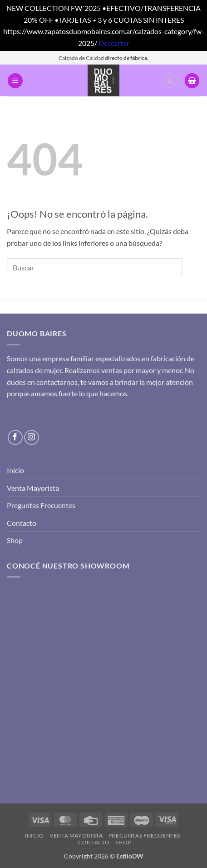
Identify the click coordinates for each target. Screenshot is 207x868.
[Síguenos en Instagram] (32, 437)
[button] (15, 81)
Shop (15, 540)
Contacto (22, 523)
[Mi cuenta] (170, 80)
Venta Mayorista (33, 488)
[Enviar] (191, 267)
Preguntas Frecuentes (41, 505)
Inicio (15, 470)
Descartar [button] (114, 43)
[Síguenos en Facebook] (15, 437)
